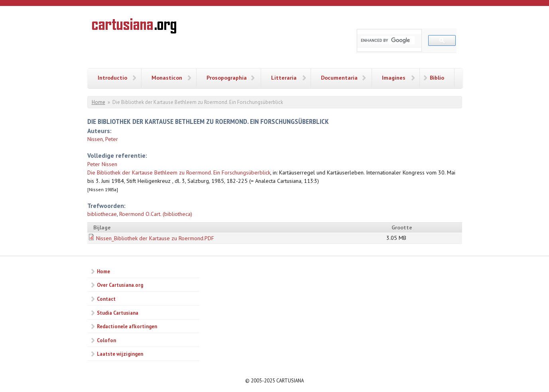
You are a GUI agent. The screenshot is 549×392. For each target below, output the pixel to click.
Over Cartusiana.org (120, 285)
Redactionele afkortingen (127, 326)
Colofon (106, 340)
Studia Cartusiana (118, 313)
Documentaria (339, 78)
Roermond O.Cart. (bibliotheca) (156, 214)
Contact (106, 299)
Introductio (112, 78)
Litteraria (284, 78)
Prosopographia (227, 78)
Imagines (394, 78)
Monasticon (167, 78)
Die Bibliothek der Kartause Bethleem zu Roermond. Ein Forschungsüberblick (179, 172)
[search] (388, 40)
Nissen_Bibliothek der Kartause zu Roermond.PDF (155, 238)
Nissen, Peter (103, 139)
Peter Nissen (102, 164)
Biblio (437, 78)
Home (98, 102)
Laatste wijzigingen (120, 354)
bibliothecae (102, 214)
